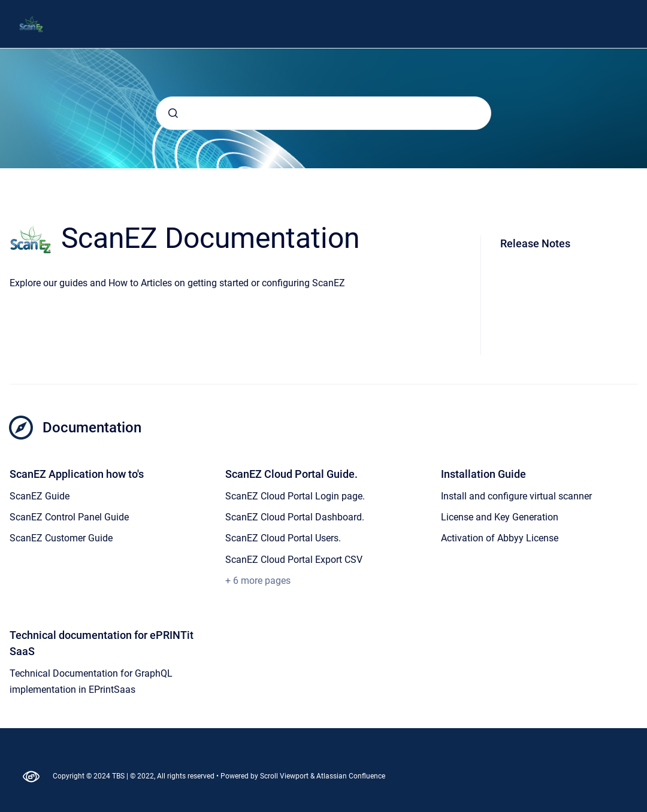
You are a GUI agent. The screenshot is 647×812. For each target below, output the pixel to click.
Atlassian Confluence (351, 776)
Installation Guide (483, 474)
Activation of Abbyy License (500, 538)
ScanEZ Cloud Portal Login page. (295, 496)
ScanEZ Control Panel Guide (69, 517)
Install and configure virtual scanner (516, 496)
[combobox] (323, 113)
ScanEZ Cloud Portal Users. (283, 538)
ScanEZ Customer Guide (61, 538)
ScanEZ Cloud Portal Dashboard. (295, 517)
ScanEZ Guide (40, 496)
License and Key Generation (500, 517)
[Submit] (173, 113)
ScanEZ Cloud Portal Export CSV (294, 560)
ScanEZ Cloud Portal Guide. (291, 474)
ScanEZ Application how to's (77, 474)
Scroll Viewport (285, 776)
